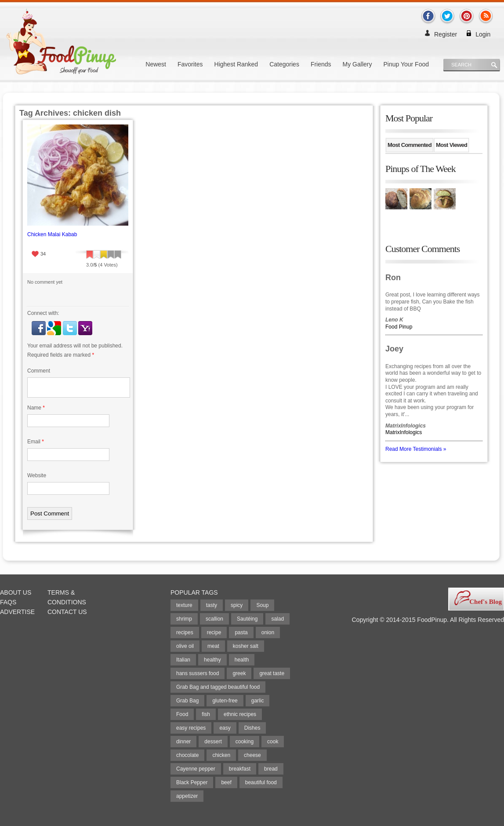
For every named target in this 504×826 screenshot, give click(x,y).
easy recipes (191, 728)
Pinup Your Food (406, 64)
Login (483, 34)
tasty (212, 605)
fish (206, 714)
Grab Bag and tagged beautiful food (218, 687)
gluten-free (225, 701)
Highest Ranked (236, 64)
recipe (214, 632)
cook (273, 742)
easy (225, 728)
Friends (321, 64)
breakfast (240, 769)
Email (36, 442)
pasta (241, 632)
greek (239, 673)
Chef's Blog (486, 602)
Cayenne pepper (196, 769)
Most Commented (410, 145)
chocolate (187, 755)
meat (213, 646)
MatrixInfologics (404, 432)
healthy (212, 660)
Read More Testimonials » (416, 449)
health (242, 660)
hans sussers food (198, 673)
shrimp (184, 619)
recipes (185, 632)
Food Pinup (399, 327)
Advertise (17, 612)
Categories (284, 64)
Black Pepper (192, 782)
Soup (262, 605)
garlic (258, 701)
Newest (156, 64)
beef (226, 782)
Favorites (190, 64)
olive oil (185, 646)
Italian (183, 660)
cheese (252, 755)
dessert (213, 742)
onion (268, 632)
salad (277, 619)
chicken (221, 755)
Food (182, 714)
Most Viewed (451, 145)
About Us (16, 592)
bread (271, 769)
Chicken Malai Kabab (52, 234)
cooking (245, 742)
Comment (39, 371)
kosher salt (246, 646)
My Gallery (357, 64)
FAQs (8, 602)
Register (446, 34)
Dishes (252, 728)
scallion (214, 619)
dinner (183, 742)
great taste (272, 673)
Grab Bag (187, 701)
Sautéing (247, 619)
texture (184, 605)
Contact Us (67, 612)
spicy (237, 605)
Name (36, 408)
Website (37, 475)
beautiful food (261, 782)
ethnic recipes (240, 714)
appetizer (187, 796)
